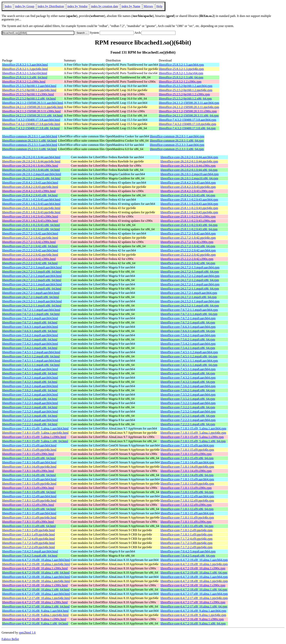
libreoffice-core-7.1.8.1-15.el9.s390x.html (28, 454)
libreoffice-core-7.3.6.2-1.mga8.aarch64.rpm (188, 386)
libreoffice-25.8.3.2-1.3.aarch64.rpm (181, 65)
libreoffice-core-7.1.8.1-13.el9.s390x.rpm (186, 488)
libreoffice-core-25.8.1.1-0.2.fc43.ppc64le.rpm (189, 208)
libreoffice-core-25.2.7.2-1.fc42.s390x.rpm (187, 242)
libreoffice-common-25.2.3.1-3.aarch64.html (30, 145)
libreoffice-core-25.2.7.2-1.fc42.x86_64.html (30, 246)
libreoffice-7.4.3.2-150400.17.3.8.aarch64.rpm (187, 120)
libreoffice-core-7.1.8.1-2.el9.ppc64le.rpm (186, 530)
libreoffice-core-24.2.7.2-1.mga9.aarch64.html (31, 293)
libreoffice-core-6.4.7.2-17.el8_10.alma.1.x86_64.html (36, 607)
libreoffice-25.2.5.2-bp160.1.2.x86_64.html (29, 99)
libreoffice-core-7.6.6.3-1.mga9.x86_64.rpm (188, 331)
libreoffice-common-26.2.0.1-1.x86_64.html (30, 141)
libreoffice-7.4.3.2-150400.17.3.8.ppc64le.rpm (187, 124)
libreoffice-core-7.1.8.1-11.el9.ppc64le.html (29, 517)
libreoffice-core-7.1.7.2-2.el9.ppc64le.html (28, 547)
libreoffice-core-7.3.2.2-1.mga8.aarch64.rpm (188, 403)
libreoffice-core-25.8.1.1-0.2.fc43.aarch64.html (31, 200)
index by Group (24, 6)
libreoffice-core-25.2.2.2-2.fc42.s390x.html (29, 259)
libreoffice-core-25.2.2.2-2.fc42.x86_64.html (30, 263)
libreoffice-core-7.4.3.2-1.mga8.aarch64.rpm (188, 378)
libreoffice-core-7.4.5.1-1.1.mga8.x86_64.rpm (189, 365)
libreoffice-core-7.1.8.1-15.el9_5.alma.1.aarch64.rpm (193, 428)
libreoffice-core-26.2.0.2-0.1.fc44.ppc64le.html (31, 161)
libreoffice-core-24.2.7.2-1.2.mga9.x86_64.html (32, 280)
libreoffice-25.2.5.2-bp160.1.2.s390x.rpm (184, 94)
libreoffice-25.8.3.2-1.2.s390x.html (24, 82)
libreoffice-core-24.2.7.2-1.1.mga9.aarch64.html (32, 284)
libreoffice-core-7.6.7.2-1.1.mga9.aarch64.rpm (189, 310)
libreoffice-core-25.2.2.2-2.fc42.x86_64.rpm (188, 263)
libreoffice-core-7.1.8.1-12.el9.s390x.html (28, 505)
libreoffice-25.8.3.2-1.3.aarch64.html (25, 65)
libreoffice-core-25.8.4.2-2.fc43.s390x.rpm (187, 191)
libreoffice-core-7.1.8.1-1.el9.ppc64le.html (28, 534)
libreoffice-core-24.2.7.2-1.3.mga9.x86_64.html (32, 272)
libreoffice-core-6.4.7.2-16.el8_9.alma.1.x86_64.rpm (193, 623)
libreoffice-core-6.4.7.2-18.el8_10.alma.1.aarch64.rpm (194, 577)
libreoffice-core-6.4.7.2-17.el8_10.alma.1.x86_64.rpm (194, 607)
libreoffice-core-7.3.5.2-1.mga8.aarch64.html (30, 395)
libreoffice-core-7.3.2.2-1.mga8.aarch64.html (30, 403)
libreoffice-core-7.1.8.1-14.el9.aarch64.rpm (187, 462)
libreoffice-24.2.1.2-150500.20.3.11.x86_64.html (32, 116)
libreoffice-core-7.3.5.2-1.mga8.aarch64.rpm (188, 395)
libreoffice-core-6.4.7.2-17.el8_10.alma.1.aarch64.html (36, 594)
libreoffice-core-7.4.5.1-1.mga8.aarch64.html (30, 369)
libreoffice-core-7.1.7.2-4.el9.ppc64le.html (28, 539)
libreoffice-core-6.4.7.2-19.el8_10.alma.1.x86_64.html (36, 573)
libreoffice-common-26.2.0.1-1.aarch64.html (30, 136)
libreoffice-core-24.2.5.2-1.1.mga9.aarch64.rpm (190, 301)
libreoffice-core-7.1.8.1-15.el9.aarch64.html (29, 445)
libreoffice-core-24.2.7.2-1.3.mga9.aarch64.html (32, 267)
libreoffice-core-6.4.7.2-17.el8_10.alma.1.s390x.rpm (193, 602)
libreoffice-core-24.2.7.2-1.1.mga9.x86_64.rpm (190, 289)
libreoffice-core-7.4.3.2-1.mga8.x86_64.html (30, 382)
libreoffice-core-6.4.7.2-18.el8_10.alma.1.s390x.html (35, 585)
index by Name (131, 6)
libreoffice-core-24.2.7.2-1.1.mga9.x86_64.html (32, 289)
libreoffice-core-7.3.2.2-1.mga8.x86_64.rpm (188, 407)
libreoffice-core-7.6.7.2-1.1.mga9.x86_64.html (31, 314)
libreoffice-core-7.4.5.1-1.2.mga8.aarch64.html (31, 352)
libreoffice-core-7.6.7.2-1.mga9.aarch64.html (30, 318)
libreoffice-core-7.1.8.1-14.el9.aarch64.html (29, 462)
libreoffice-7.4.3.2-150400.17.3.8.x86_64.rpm (187, 128)
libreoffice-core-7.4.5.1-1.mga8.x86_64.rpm (188, 373)
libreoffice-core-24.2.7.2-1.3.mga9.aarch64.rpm (190, 267)
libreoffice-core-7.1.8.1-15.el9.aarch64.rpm (187, 445)
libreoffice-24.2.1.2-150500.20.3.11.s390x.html (31, 111)
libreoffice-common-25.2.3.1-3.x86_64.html (30, 149)
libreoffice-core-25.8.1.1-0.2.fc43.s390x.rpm (188, 216)
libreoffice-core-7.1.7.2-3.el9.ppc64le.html (28, 543)
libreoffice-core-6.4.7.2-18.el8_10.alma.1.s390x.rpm (193, 585)
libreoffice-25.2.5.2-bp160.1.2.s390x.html (28, 94)
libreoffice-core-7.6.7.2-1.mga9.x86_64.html (30, 322)
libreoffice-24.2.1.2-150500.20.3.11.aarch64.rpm (189, 103)
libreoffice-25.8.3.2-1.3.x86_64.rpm (181, 77)
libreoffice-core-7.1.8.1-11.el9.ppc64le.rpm (187, 517)
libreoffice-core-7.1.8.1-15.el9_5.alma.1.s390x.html (34, 437)
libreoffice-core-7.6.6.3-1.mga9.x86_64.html (30, 331)
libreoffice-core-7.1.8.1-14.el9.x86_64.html (29, 475)
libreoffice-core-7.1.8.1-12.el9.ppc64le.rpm (187, 501)
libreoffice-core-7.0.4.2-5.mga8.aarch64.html (30, 551)
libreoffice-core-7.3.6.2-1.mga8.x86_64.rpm (188, 390)
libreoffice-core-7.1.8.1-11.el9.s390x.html (28, 522)
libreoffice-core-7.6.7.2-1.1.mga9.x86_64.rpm (189, 314)
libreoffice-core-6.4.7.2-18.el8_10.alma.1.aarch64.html (36, 577)
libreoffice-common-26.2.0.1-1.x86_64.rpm (177, 141)
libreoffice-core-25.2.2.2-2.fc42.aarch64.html (30, 250)
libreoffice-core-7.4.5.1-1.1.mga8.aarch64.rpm (189, 361)
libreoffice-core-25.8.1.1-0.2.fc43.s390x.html (30, 216)
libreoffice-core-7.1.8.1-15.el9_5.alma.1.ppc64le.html (35, 433)
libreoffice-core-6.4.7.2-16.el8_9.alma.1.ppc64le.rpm (193, 615)
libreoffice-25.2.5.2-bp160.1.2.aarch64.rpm (185, 86)
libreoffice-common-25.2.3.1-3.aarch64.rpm (177, 145)
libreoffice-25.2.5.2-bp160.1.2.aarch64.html (29, 86)
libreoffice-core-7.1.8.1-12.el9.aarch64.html (29, 496)
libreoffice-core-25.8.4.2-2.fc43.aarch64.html (30, 183)
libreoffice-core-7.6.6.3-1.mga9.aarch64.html (30, 327)
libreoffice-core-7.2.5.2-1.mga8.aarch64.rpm (188, 412)
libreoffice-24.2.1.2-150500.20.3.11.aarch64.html (33, 103)
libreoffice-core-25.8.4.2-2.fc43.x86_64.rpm (188, 195)
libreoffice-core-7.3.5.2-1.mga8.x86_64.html (30, 399)
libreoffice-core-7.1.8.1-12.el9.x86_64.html (29, 509)
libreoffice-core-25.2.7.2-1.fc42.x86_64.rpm (188, 246)
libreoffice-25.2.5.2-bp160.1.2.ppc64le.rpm (185, 90)
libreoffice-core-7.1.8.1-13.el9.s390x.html (28, 488)
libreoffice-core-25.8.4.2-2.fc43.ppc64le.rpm (188, 187)
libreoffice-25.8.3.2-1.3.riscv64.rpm (181, 73)
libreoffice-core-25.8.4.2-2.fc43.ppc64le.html (30, 187)
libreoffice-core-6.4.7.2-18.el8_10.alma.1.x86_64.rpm (194, 590)
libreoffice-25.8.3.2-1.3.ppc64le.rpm (181, 69)
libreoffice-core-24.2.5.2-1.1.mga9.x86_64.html (32, 306)
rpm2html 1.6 (27, 633)
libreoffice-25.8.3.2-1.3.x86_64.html (25, 77)
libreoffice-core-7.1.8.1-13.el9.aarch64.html (29, 479)
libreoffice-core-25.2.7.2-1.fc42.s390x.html (29, 242)
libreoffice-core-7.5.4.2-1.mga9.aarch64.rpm (188, 344)
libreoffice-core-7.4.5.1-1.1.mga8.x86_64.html (31, 365)
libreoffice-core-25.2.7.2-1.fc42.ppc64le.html (30, 238)
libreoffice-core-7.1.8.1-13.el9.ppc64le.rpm (187, 484)
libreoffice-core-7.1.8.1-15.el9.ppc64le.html (29, 450)
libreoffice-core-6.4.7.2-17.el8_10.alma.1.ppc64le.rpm (194, 598)
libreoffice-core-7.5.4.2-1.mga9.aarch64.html (30, 344)
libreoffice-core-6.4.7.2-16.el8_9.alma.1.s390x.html (34, 619)
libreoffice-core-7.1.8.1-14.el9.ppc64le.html (29, 467)
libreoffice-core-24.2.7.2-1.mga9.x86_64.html (31, 297)
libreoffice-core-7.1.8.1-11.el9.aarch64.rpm (187, 513)
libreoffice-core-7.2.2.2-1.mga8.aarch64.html (30, 420)
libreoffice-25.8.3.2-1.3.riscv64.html (25, 73)
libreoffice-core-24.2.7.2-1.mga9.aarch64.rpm (189, 293)
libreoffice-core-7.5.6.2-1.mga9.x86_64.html (30, 339)
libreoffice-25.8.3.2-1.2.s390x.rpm (180, 82)
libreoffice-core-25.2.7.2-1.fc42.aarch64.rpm (188, 233)
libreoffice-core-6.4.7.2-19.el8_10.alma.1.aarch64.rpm (194, 560)
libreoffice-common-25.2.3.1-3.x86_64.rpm (177, 149)
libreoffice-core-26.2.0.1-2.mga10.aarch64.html (32, 174)
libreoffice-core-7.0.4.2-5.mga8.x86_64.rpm (188, 556)
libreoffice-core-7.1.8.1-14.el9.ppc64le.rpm (187, 467)
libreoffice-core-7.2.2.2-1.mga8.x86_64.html (30, 424)
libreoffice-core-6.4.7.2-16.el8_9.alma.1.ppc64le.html (35, 615)
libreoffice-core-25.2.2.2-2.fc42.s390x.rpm (187, 259)
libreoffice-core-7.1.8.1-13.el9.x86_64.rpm (187, 492)
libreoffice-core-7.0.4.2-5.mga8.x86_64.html (30, 556)
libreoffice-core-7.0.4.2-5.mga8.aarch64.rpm (188, 551)
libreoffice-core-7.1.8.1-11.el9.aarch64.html (29, 513)
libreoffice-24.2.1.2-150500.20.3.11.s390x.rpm (188, 111)
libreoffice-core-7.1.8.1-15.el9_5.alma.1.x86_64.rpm (193, 441)
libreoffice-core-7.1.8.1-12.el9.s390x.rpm (186, 505)
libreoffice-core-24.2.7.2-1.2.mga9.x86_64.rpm (190, 280)
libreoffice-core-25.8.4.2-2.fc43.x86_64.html (30, 195)
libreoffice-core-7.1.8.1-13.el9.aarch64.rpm (187, 479)
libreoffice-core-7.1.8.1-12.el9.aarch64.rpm (187, 496)
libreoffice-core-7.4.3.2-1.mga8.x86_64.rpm (188, 382)
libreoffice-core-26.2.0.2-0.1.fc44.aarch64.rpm (189, 157)
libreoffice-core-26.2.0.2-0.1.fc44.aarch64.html (31, 157)
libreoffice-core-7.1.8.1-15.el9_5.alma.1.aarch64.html (35, 428)
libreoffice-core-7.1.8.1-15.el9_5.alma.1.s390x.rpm (192, 437)
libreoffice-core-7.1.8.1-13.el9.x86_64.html (29, 492)
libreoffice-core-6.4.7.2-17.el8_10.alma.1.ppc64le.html (36, 598)
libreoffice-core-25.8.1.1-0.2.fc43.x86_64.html (31, 225)
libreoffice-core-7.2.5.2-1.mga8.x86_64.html (30, 416)
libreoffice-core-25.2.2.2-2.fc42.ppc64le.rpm (188, 255)
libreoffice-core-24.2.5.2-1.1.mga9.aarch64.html (32, 301)
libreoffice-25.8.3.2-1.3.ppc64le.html (25, 69)
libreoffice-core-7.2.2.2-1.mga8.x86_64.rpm (188, 424)
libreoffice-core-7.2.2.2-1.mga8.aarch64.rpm (188, 420)
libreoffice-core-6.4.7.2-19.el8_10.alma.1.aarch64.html (36, 560)
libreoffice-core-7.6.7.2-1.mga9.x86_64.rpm (188, 322)
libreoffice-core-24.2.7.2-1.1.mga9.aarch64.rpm (190, 284)
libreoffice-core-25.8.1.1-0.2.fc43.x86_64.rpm (189, 225)
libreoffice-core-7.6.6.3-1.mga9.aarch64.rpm (188, 327)
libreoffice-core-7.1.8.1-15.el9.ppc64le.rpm (187, 450)
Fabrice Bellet (10, 639)
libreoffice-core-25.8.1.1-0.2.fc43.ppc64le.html (31, 208)
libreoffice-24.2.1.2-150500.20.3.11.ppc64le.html (33, 107)
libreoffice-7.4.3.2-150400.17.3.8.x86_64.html (31, 128)
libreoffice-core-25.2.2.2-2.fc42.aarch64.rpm (188, 250)
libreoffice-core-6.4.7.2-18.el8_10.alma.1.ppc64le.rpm (194, 581)
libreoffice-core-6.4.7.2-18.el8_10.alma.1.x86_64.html (36, 590)
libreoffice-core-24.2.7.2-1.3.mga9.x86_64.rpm (190, 272)
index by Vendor (77, 6)
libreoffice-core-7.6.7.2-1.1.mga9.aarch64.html (31, 310)
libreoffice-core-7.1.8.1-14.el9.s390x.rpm (186, 471)
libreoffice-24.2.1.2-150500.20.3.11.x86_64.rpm (189, 116)
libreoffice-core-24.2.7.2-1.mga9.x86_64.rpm (189, 297)
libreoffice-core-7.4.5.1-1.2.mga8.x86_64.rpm (189, 356)
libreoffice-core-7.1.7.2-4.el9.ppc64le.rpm (186, 539)
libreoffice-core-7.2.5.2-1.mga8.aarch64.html (30, 412)
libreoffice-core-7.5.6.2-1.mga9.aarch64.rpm (188, 335)
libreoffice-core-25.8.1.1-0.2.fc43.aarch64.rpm (189, 200)
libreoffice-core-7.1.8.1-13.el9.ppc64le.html (29, 484)
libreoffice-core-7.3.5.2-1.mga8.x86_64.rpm (188, 399)
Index (8, 6)
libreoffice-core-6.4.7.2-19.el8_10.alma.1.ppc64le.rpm (194, 564)
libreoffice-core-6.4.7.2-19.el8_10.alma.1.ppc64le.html (36, 564)
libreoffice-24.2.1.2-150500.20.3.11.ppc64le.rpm (189, 107)
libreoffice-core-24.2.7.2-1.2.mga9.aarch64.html (32, 276)
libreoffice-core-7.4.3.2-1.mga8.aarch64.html (30, 378)
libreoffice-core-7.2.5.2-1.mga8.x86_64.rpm (188, 416)
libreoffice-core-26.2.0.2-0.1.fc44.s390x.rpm (188, 166)
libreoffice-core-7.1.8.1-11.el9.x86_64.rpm (187, 526)
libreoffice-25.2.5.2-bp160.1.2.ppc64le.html (29, 90)
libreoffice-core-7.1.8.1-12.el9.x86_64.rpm (187, 509)
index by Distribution (51, 6)
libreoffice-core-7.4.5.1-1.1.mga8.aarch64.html (31, 361)
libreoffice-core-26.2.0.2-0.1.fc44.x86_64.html (31, 170)
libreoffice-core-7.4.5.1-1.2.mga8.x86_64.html (31, 356)
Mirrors (148, 6)
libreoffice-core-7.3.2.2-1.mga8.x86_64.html (30, 407)
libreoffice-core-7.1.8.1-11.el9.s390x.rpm (186, 522)
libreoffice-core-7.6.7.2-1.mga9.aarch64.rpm (188, 318)
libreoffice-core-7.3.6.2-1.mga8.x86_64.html (30, 390)
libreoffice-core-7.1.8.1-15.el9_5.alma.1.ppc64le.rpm (193, 433)
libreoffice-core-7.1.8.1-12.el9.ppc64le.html (29, 501)
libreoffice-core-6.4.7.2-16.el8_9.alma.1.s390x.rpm (192, 619)
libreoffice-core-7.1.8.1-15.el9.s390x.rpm (186, 454)
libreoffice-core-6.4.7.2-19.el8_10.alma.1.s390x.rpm (193, 568)
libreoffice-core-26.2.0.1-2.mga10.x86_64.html (31, 178)
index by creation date (105, 6)
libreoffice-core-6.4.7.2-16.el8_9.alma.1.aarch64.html (35, 611)
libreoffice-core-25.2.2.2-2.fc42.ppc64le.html (30, 255)
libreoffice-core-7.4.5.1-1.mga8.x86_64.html (30, 373)
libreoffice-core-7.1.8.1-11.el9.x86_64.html (29, 526)
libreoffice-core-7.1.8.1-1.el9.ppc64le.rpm (186, 534)
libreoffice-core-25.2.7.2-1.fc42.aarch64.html (30, 233)
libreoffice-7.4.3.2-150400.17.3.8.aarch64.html (31, 120)
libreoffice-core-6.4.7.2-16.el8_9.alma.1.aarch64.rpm (193, 611)
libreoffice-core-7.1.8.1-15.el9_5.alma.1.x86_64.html (35, 441)
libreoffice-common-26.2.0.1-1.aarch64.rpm (177, 136)
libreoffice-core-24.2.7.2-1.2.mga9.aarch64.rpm (190, 276)
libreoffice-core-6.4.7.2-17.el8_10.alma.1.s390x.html (35, 602)
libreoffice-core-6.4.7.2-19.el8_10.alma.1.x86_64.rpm (194, 573)
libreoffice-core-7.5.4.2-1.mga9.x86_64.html (30, 348)
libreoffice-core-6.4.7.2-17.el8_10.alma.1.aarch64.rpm (194, 594)
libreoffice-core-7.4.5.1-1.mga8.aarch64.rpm (188, 369)
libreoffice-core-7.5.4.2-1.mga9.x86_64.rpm (188, 348)
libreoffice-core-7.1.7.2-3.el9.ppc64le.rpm (186, 543)
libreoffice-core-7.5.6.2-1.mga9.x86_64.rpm (188, 339)
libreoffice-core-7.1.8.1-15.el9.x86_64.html (29, 458)
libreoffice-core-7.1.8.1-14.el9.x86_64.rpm (187, 475)
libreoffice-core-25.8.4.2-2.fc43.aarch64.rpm (188, 183)
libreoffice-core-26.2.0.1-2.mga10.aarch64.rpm (190, 174)
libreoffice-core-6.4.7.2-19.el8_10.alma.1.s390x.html (35, 568)
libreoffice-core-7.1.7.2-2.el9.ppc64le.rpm (186, 547)
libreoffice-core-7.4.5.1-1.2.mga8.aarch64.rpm (189, 352)
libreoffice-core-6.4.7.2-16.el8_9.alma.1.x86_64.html (35, 623)
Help (159, 6)
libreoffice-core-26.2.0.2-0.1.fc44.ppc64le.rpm (189, 161)
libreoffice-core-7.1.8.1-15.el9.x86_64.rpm (187, 458)
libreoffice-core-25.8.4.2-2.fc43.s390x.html (29, 191)
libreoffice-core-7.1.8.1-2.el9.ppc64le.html (28, 530)
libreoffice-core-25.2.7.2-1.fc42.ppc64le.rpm (188, 238)
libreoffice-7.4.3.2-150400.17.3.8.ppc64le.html (31, 124)
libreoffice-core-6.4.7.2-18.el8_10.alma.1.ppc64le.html (36, 581)
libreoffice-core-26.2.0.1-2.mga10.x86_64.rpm (189, 178)
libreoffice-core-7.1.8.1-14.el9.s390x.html (28, 471)
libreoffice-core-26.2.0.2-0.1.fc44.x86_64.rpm (189, 170)
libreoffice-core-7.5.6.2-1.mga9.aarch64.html (30, 335)
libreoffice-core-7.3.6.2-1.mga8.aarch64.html (30, 386)
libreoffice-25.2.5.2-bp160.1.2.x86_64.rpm (185, 99)
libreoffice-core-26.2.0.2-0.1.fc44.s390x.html (30, 166)
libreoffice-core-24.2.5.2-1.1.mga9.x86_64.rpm (190, 306)
